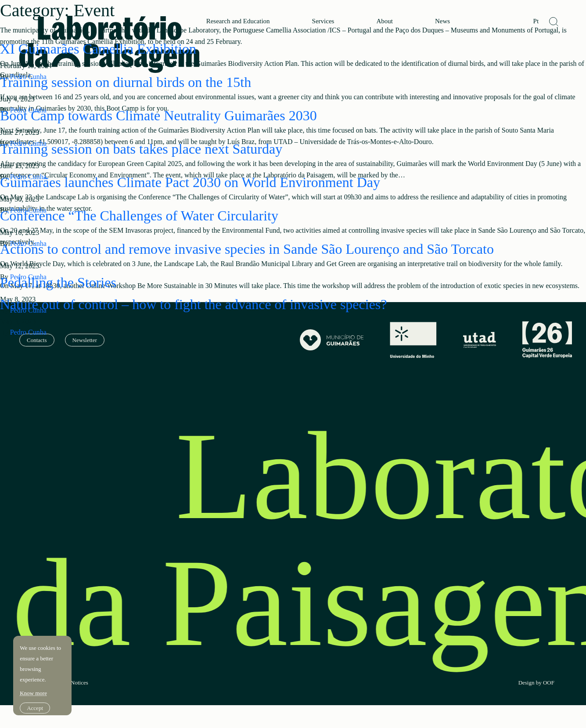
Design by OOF (536, 683)
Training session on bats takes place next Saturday (141, 149)
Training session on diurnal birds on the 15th (126, 82)
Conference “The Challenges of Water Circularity (139, 216)
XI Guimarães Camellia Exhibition (98, 49)
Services (323, 21)
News (442, 21)
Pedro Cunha (28, 332)
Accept (36, 697)
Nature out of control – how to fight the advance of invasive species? (194, 304)
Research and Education (238, 21)
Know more (34, 683)
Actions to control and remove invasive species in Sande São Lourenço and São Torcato (247, 249)
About (385, 21)
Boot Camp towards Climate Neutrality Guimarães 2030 (158, 115)
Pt (536, 21)
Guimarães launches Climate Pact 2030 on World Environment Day (190, 182)
